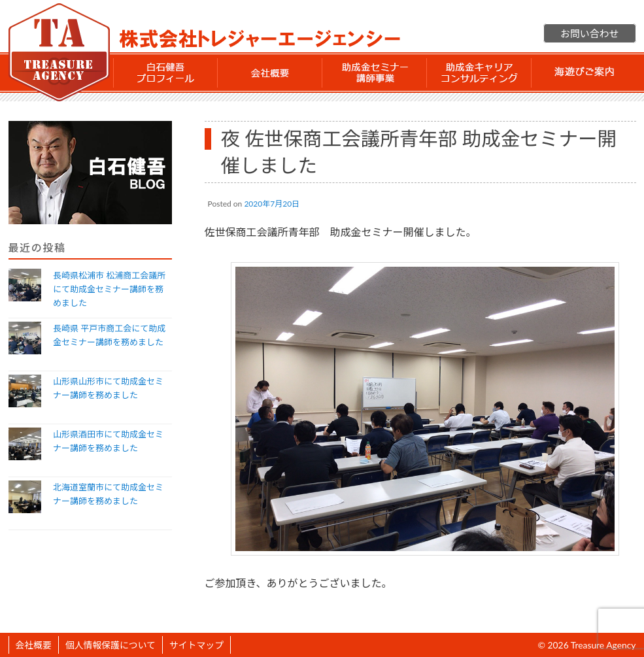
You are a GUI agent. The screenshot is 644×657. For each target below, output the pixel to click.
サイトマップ (196, 645)
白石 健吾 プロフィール (165, 73)
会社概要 (270, 73)
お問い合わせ (589, 33)
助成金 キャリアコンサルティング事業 (479, 73)
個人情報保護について (110, 645)
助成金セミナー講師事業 (375, 73)
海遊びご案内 (584, 73)
